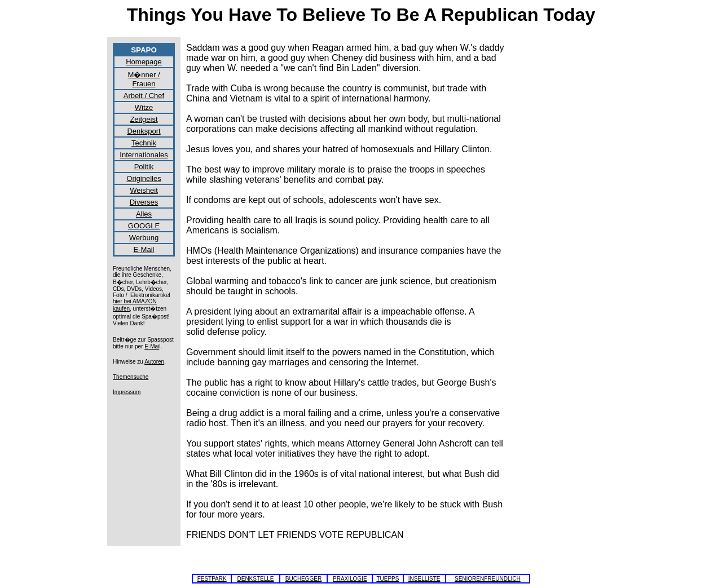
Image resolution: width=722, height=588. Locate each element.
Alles (144, 214)
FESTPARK (212, 579)
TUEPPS (388, 579)
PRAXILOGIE (350, 579)
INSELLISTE (424, 579)
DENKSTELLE (255, 579)
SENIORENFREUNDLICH (488, 579)
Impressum (127, 392)
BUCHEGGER (303, 579)
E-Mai (152, 346)
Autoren (154, 362)
